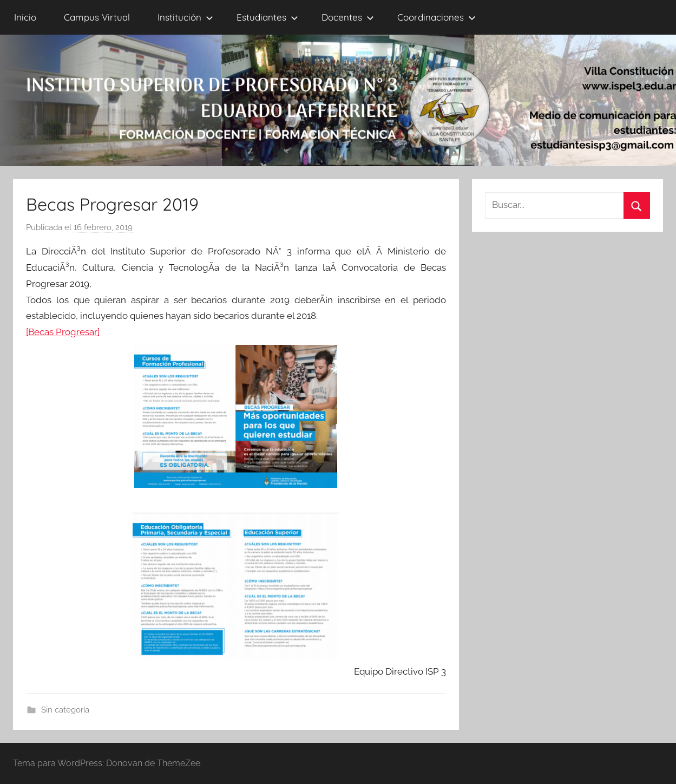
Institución (185, 17)
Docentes (348, 17)
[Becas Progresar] (63, 332)
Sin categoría (65, 710)
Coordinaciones (437, 17)
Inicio (25, 17)
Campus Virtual (97, 17)
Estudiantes (267, 17)
